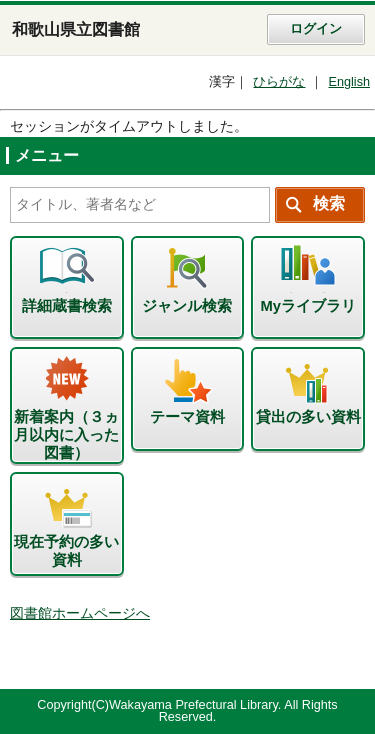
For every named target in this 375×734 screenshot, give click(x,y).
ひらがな (279, 82)
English (349, 82)
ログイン (316, 29)
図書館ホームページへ (80, 613)
